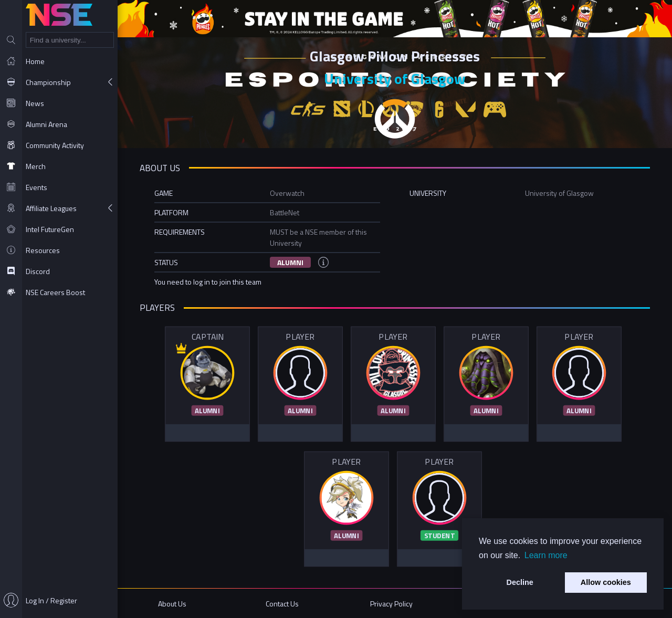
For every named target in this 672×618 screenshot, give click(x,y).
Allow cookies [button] (606, 582)
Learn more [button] (546, 555)
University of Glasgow (395, 78)
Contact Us (282, 604)
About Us (172, 604)
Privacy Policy (391, 604)
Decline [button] (520, 582)
